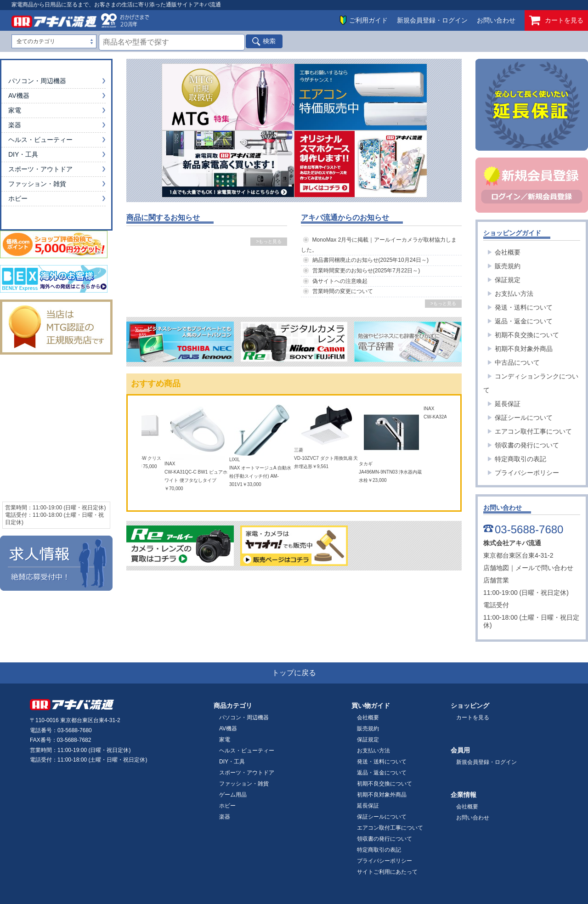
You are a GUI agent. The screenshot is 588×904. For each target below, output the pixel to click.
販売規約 (508, 266)
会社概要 (508, 252)
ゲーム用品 (233, 795)
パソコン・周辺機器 (37, 81)
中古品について (517, 362)
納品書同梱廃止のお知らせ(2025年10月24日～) (370, 260)
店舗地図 (496, 568)
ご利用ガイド (368, 20)
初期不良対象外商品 (524, 349)
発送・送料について (524, 307)
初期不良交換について (527, 335)
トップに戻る (294, 673)
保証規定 (508, 280)
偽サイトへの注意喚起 (340, 281)
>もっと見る (269, 241)
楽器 (15, 125)
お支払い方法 (514, 294)
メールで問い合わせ (544, 568)
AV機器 (19, 96)
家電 (15, 110)
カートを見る (556, 20)
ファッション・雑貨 (37, 184)
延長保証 (508, 404)
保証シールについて (524, 418)
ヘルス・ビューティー (40, 140)
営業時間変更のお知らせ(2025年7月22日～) (366, 271)
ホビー (18, 198)
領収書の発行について (527, 445)
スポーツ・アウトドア (40, 169)
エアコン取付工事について (533, 431)
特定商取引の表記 (520, 459)
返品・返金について (524, 321)
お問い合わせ (496, 20)
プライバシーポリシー (527, 473)
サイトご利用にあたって (387, 872)
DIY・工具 (23, 154)
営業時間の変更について (343, 291)
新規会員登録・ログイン (432, 20)
